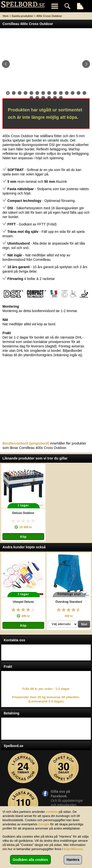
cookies (52, 812)
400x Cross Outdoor (49, 16)
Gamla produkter (22, 16)
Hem (6, 16)
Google (44, 824)
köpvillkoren (73, 849)
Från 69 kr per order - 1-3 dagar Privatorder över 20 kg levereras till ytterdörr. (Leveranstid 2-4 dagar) (46, 695)
